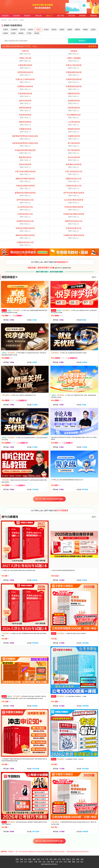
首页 (10, 20)
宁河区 (29, 33)
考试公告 (39, 16)
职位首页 (5, 16)
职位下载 (60, 16)
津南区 (85, 30)
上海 (57, 862)
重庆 (30, 859)
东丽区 (70, 30)
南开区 (54, 30)
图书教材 (82, 16)
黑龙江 (69, 859)
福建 (34, 859)
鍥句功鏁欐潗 (10, 517)
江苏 (17, 862)
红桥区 (62, 30)
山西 (48, 862)
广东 (42, 859)
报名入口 (50, 16)
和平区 (23, 30)
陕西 (52, 862)
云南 (78, 862)
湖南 (78, 859)
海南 (55, 859)
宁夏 (36, 862)
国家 (17, 859)
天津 (65, 862)
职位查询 (17, 16)
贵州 (51, 859)
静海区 (21, 33)
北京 (26, 859)
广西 (47, 859)
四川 (61, 862)
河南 (64, 859)
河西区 (38, 30)
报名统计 (27, 16)
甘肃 (38, 859)
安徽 (21, 859)
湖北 (74, 859)
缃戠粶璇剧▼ (10, 277)
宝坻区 (13, 33)
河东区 (31, 30)
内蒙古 (31, 862)
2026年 (15, 20)
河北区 (46, 30)
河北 (59, 859)
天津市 (6, 30)
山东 (44, 862)
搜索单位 (82, 41)
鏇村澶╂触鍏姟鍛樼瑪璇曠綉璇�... (49, 499)
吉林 (82, 859)
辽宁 (26, 862)
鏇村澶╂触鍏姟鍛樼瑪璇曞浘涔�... (49, 841)
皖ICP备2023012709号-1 (49, 864)
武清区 (6, 33)
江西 (21, 862)
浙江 (82, 862)
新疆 (74, 862)
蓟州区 (37, 33)
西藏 (69, 862)
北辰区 (93, 30)
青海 (40, 862)
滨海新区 (14, 30)
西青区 (78, 30)
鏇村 (94, 277)
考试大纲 (72, 16)
